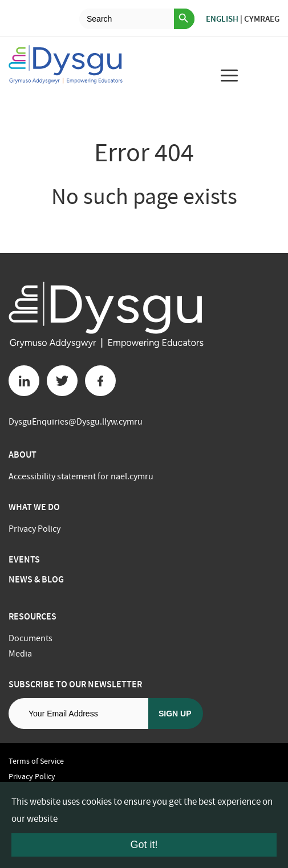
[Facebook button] (100, 381)
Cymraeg (262, 19)
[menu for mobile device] (229, 75)
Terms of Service (36, 761)
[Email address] (78, 714)
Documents (31, 638)
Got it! (144, 845)
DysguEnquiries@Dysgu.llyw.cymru (76, 422)
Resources (33, 616)
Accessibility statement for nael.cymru (81, 476)
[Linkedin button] (24, 381)
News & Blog (36, 579)
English (222, 19)
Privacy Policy (35, 529)
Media (20, 654)
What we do (34, 507)
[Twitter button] (62, 381)
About (23, 455)
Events (24, 559)
